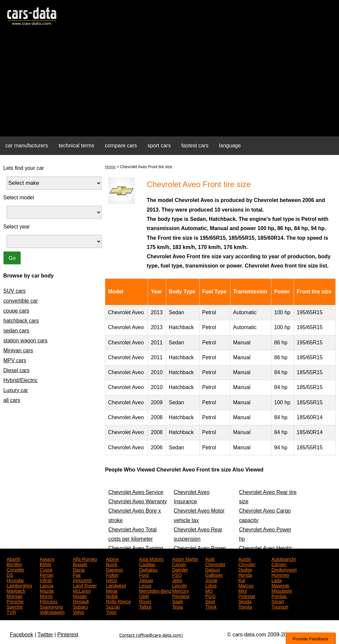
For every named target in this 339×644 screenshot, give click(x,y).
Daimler (180, 569)
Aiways (47, 559)
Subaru (80, 606)
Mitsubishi (282, 590)
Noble (112, 596)
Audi (210, 559)
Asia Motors (151, 559)
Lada (277, 580)
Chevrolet (215, 564)
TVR (11, 612)
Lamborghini (19, 585)
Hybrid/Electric (20, 380)
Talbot (145, 606)
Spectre (15, 606)
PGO (210, 596)
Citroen (279, 564)
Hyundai (15, 580)
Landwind (116, 585)
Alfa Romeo (85, 559)
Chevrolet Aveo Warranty (138, 501)
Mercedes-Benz (155, 590)
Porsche (15, 601)
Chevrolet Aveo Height (265, 548)
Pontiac (279, 596)
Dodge (245, 569)
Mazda (47, 590)
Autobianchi (284, 559)
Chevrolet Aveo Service (136, 492)
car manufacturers (27, 146)
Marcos (246, 585)
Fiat (77, 574)
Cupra (46, 569)
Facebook (22, 635)
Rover (145, 601)
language (230, 146)
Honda (245, 574)
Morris (46, 596)
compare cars (121, 146)
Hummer (280, 574)
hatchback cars (21, 321)
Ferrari (47, 574)
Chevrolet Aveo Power (200, 548)
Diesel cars (16, 370)
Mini (243, 590)
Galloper (214, 574)
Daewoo (114, 569)
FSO (177, 574)
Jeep (177, 580)
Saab (178, 601)
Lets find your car (24, 168)
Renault (81, 601)
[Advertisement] (169, 85)
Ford (144, 574)
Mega (112, 590)
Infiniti (46, 580)
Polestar (247, 596)
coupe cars (16, 311)
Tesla (178, 606)
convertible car (21, 301)
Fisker (112, 574)
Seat (210, 601)
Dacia (79, 569)
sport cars (159, 146)
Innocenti (82, 580)
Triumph (280, 606)
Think (211, 606)
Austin (245, 559)
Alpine (112, 559)
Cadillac (147, 564)
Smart (278, 601)
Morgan (14, 596)
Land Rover (85, 585)
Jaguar (146, 580)
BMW (45, 564)
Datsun (213, 569)
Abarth (13, 559)
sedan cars (16, 331)
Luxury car (16, 390)
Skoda (245, 601)
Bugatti (80, 564)
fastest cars (195, 146)
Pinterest (68, 635)
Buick (112, 564)
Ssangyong (51, 606)
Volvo (78, 612)
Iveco (111, 580)
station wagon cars (25, 341)
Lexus (145, 585)
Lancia (47, 585)
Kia (242, 580)
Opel (144, 596)
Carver (179, 564)
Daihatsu (148, 569)
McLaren (82, 590)
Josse (211, 580)
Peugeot (181, 596)
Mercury (181, 590)
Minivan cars (18, 350)
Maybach (16, 590)
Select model (19, 198)
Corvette (15, 569)
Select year (17, 227)
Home (110, 167)
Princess (49, 601)
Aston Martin (185, 559)
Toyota (245, 606)
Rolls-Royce (118, 601)
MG (209, 590)
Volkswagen (52, 612)
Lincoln (179, 585)
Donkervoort (284, 569)
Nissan (80, 596)
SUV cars (15, 291)
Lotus (211, 585)
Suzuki (113, 606)
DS (10, 574)
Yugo (111, 612)
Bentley (14, 564)
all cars (12, 400)
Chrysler (247, 564)
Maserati (280, 585)
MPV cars (15, 360)
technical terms (76, 146)
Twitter (45, 635)
